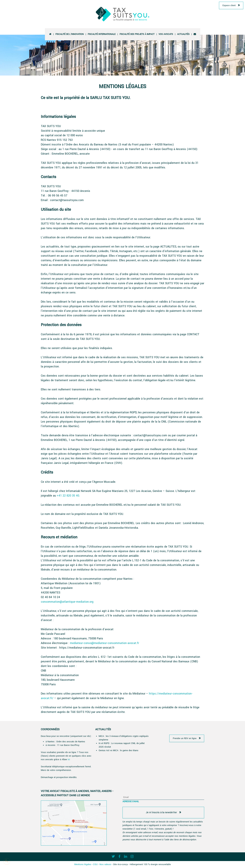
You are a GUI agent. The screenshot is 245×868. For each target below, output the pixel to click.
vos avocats (166, 34)
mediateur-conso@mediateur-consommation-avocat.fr (104, 643)
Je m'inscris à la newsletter (161, 812)
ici (69, 759)
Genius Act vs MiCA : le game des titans (119, 750)
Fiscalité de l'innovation (70, 34)
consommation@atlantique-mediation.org (67, 602)
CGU (95, 864)
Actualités (183, 34)
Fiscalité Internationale (102, 34)
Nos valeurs (105, 864)
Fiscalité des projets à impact (137, 34)
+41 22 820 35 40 (68, 496)
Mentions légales (83, 864)
